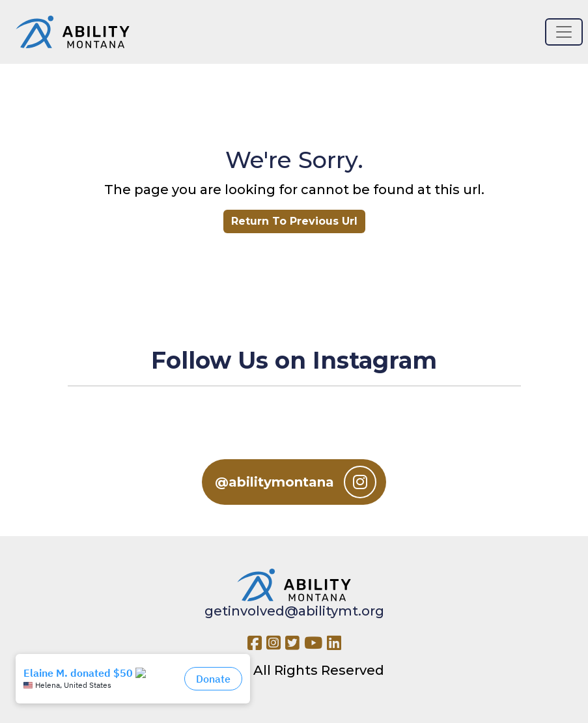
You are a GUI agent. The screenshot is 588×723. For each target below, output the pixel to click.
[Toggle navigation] (564, 32)
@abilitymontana (296, 482)
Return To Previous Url (294, 221)
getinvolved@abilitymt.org (294, 611)
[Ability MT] (73, 32)
